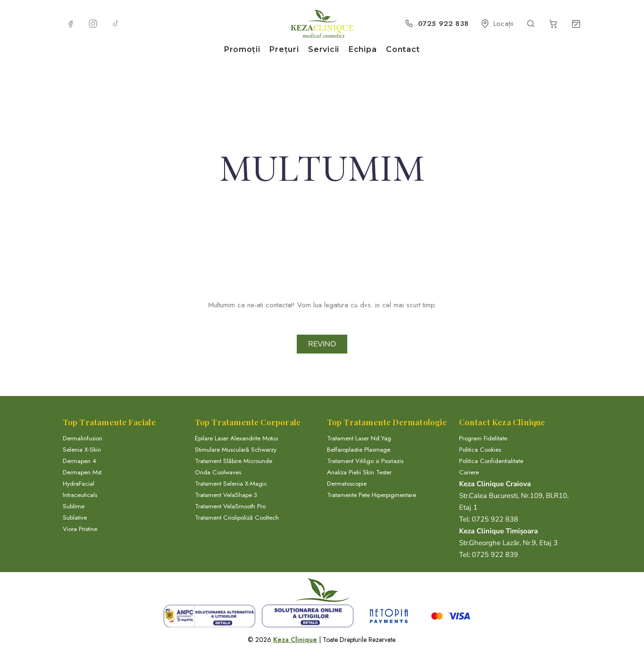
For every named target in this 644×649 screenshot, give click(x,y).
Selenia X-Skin (82, 450)
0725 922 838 (494, 519)
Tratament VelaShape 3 (226, 495)
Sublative (75, 518)
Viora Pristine (80, 529)
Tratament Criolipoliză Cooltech (237, 518)
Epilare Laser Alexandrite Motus (236, 438)
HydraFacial (79, 484)
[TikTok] (116, 24)
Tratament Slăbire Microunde (234, 461)
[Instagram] (93, 24)
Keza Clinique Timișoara (498, 531)
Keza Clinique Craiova (495, 484)
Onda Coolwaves (218, 472)
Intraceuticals (80, 495)
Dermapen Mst (82, 472)
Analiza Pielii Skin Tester (359, 472)
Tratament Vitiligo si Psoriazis (365, 461)
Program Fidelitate (483, 438)
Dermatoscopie (347, 484)
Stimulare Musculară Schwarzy (236, 450)
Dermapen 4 (79, 461)
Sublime (74, 506)
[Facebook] (70, 24)
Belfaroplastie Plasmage (359, 450)
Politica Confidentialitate (491, 461)
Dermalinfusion (83, 438)
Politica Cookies (480, 450)
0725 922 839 (494, 555)
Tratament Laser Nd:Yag (359, 438)
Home (305, 191)
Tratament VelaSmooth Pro (230, 506)
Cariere (469, 472)
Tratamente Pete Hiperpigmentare (372, 495)
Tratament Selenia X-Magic (231, 484)
